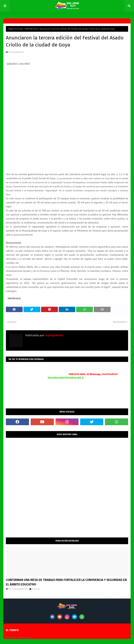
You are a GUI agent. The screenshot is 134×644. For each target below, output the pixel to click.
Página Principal (16, 29)
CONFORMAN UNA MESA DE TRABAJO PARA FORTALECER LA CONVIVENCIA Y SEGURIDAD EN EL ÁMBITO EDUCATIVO (66, 582)
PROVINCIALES (31, 29)
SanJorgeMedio (16, 52)
